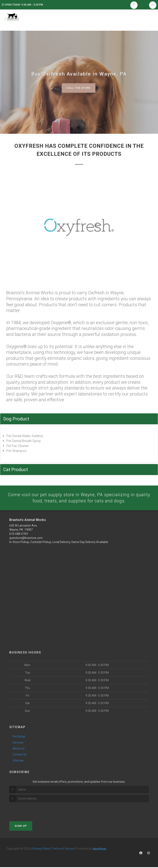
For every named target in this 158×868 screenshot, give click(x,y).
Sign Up (21, 827)
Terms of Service (63, 849)
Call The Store (79, 88)
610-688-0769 (19, 535)
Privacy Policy (41, 849)
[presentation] (31, 811)
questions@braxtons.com (26, 539)
